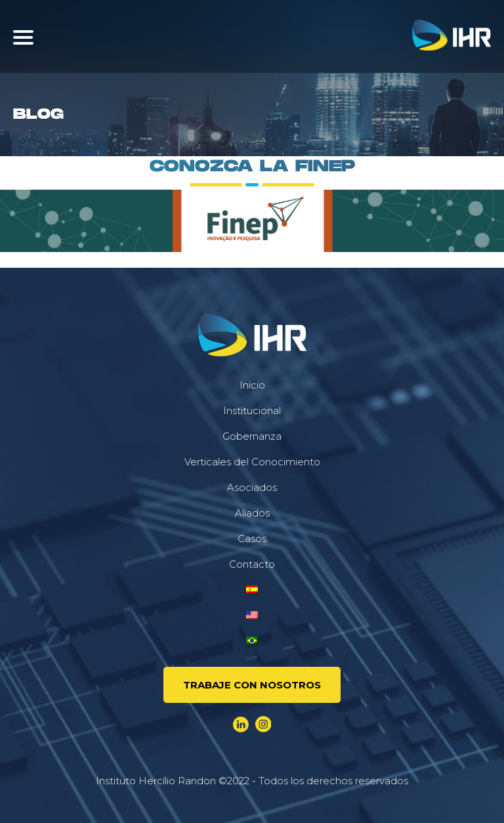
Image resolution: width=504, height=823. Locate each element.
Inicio (252, 385)
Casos (252, 538)
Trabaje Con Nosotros (252, 685)
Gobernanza (252, 436)
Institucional (252, 411)
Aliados (252, 513)
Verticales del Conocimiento (252, 462)
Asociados (252, 487)
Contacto (252, 564)
